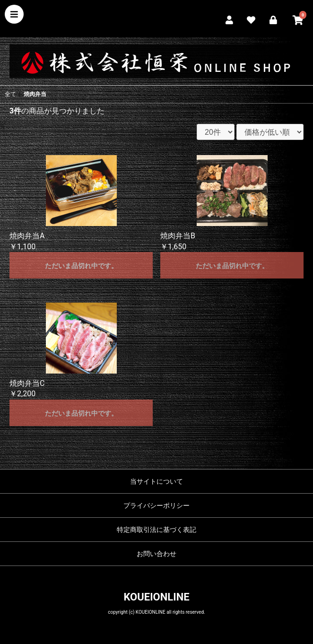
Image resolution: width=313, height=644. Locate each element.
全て (10, 94)
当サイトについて (156, 481)
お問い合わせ (156, 554)
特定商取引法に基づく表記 (156, 530)
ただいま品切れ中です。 (81, 266)
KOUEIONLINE (156, 597)
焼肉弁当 (35, 94)
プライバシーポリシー (156, 505)
